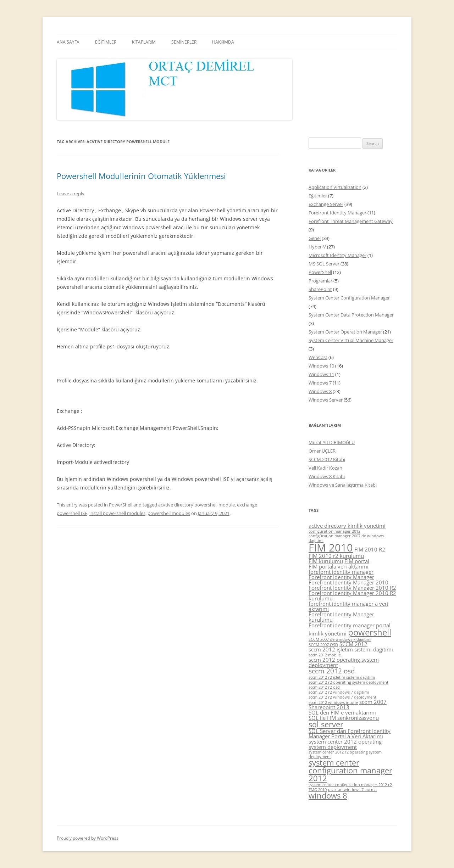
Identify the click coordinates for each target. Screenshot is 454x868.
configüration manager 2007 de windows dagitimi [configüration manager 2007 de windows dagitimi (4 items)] (346, 538)
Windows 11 (321, 374)
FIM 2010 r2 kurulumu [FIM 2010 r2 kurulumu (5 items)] (336, 556)
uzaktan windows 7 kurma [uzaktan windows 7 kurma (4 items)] (352, 790)
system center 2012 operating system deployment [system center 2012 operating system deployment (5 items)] (345, 744)
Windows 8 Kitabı (327, 476)
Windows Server (326, 400)
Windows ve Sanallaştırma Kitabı (343, 485)
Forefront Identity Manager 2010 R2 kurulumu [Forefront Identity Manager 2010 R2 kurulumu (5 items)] (352, 596)
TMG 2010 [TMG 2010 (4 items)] (318, 790)
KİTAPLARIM (144, 42)
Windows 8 (320, 391)
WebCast (318, 357)
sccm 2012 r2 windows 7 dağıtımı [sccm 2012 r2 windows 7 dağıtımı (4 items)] (339, 692)
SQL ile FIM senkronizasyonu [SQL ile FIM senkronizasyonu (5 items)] (344, 718)
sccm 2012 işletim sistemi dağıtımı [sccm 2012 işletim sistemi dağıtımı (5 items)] (351, 649)
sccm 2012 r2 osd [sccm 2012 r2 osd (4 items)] (324, 687)
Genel (315, 238)
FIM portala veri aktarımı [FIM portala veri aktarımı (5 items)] (339, 566)
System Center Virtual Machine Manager (351, 340)
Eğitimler (318, 196)
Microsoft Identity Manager (337, 255)
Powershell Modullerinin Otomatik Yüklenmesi (141, 176)
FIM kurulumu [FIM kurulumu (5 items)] (326, 561)
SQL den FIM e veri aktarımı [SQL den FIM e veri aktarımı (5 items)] (342, 712)
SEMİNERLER (184, 42)
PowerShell (121, 505)
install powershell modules (117, 513)
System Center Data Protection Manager (351, 315)
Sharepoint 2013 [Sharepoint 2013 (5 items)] (329, 707)
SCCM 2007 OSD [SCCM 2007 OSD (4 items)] (323, 645)
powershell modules (169, 513)
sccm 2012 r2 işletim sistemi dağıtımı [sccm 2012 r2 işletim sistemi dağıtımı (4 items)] (342, 677)
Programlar (320, 281)
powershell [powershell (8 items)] (370, 632)
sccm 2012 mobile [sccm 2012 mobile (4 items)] (325, 655)
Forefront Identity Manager (337, 213)
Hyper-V (317, 247)
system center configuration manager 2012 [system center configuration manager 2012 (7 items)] (350, 770)
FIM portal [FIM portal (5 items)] (357, 561)
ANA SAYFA (68, 42)
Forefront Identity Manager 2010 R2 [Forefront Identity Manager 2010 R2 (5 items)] (352, 588)
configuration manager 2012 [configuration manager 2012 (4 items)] (334, 531)
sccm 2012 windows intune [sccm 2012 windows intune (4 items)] (333, 702)
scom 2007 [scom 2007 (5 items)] (373, 702)
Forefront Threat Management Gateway (351, 221)
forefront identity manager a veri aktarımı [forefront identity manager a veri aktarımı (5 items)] (348, 606)
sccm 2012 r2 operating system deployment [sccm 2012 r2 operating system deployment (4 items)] (348, 682)
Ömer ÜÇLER (322, 451)
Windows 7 (320, 383)
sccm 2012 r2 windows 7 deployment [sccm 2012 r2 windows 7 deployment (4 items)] (342, 697)
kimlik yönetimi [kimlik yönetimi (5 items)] (328, 633)
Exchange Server (326, 204)
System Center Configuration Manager (349, 298)
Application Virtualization (335, 187)
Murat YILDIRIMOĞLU (332, 442)
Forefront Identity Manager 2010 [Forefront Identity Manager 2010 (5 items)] (348, 582)
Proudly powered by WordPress (88, 838)
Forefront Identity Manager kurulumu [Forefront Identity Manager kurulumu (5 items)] (341, 617)
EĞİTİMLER (106, 42)
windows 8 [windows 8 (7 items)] (328, 796)
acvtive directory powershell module (196, 505)
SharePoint (320, 289)
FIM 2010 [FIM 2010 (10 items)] (331, 548)
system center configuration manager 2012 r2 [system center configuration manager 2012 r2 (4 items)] (350, 785)
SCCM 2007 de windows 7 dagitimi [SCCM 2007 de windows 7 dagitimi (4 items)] (340, 639)
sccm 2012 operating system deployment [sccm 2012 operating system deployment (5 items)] (344, 662)
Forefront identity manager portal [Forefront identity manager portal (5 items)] (350, 625)
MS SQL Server (324, 264)
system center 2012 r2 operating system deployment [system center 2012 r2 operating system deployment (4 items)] (345, 754)
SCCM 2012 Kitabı (327, 459)
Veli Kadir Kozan (325, 468)
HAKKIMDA (223, 42)
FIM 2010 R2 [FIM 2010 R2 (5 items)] (370, 549)
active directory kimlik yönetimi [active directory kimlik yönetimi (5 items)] (347, 526)
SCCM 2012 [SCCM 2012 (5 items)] (353, 644)
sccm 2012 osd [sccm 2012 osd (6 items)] (332, 671)
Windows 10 (321, 366)
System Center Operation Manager (345, 332)
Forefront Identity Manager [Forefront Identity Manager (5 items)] (341, 577)
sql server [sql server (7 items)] (326, 724)
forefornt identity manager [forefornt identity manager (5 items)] (341, 572)
